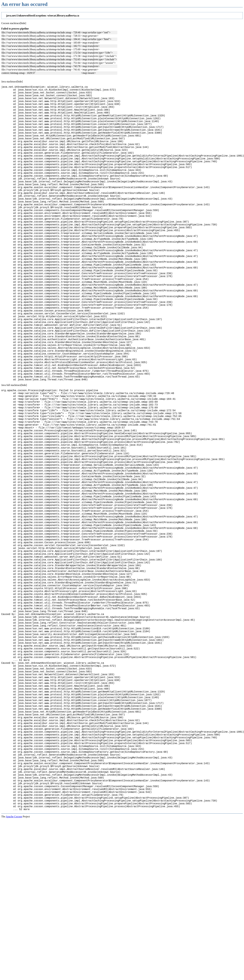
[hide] (23, 23)
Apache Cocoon (14, 976)
